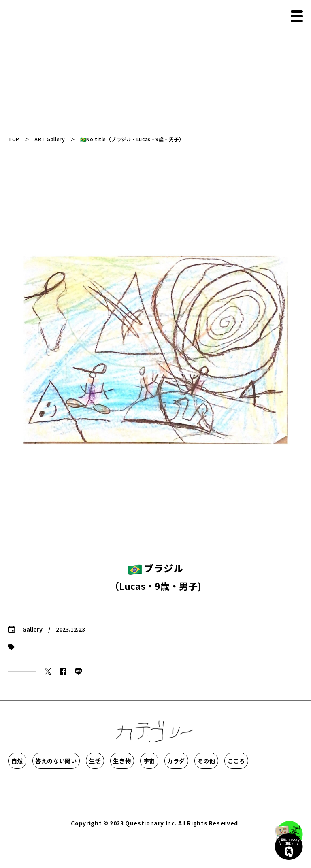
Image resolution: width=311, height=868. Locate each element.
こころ (138, 785)
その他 (85, 785)
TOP (14, 139)
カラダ (32, 785)
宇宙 (263, 761)
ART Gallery (50, 139)
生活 (157, 761)
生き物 (210, 761)
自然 (31, 761)
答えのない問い (94, 761)
